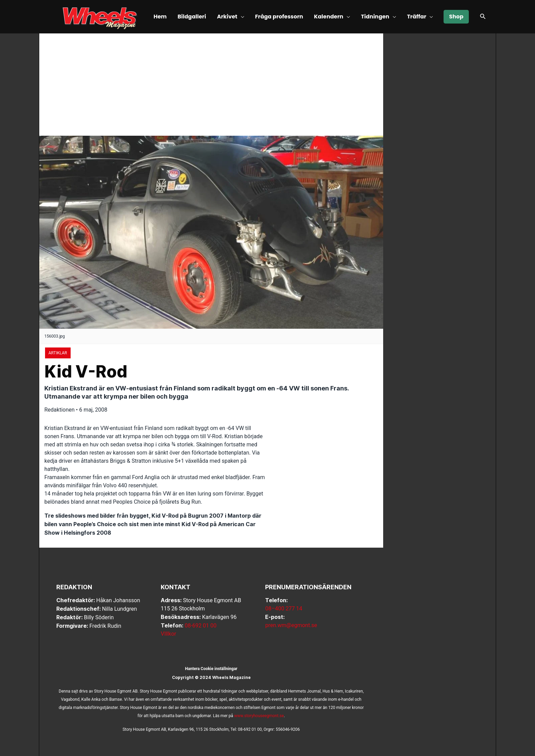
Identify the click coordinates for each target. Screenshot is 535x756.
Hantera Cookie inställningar (211, 669)
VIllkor (168, 634)
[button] (483, 17)
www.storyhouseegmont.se (259, 716)
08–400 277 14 (284, 609)
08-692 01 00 (200, 626)
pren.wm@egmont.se (291, 625)
